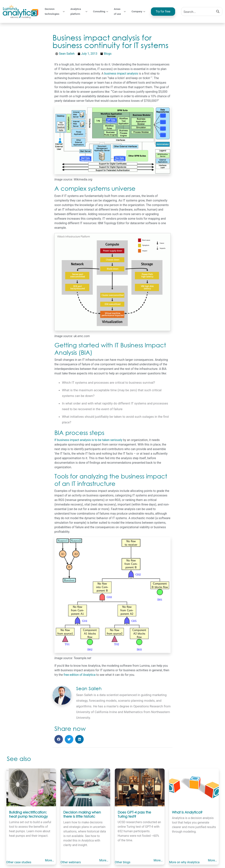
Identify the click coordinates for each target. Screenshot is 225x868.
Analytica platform (81, 12)
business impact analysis (121, 73)
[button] (59, 739)
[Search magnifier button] (218, 11)
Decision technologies (55, 12)
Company (140, 11)
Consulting (103, 11)
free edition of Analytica (80, 675)
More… (50, 860)
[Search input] (198, 11)
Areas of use (122, 12)
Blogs (108, 54)
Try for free (164, 11)
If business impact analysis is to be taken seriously (88, 440)
